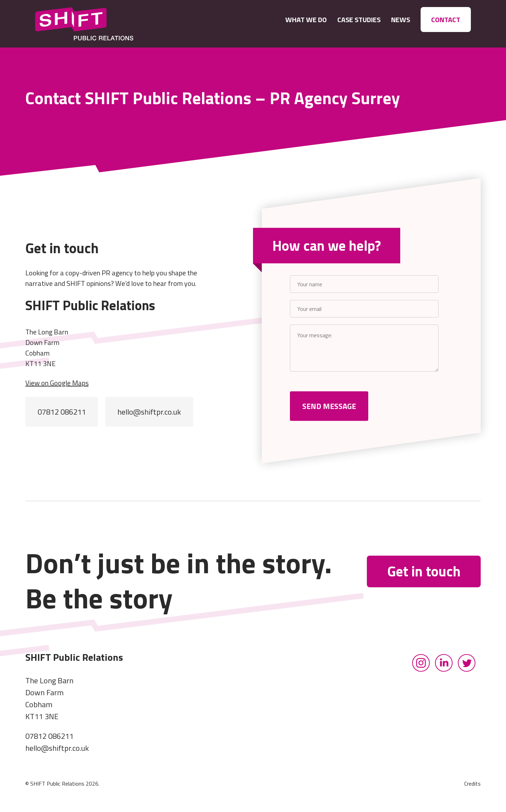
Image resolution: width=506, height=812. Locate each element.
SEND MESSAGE (329, 406)
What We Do (306, 20)
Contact (446, 20)
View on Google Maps (57, 383)
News (401, 20)
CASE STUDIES (359, 20)
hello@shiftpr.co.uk (149, 412)
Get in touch (424, 571)
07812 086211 (62, 412)
